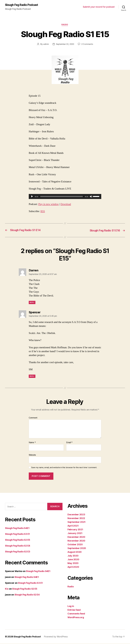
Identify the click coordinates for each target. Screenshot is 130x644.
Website (32, 455)
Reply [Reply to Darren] (32, 303)
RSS (43, 212)
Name (32, 443)
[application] (65, 197)
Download (67, 204)
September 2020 (77, 549)
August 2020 (75, 552)
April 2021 (73, 526)
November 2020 (76, 541)
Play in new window (49, 204)
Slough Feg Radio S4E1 (17, 528)
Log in (71, 606)
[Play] (32, 197)
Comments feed (76, 614)
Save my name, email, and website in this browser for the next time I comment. (64, 468)
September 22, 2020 (65, 44)
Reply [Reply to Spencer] (32, 376)
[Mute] (91, 197)
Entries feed (74, 610)
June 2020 (73, 560)
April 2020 (73, 567)
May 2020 (73, 564)
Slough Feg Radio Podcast (23, 5)
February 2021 (75, 530)
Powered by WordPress (57, 637)
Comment (33, 418)
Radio (65, 25)
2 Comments (88, 44)
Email (69, 443)
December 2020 (76, 537)
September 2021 (76, 522)
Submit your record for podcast (99, 7)
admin (45, 44)
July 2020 (73, 556)
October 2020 (75, 545)
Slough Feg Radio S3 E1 (17, 534)
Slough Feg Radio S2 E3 (18, 552)
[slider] (62, 197)
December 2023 (76, 515)
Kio (7, 589)
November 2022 (76, 519)
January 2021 (75, 534)
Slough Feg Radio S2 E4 (18, 546)
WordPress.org (76, 618)
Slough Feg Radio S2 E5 (18, 540)
